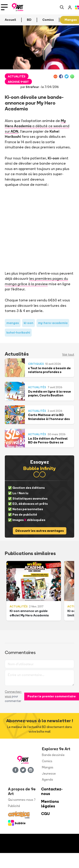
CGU (45, 814)
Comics (47, 761)
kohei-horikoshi (18, 332)
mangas (13, 323)
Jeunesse (49, 773)
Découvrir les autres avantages (40, 531)
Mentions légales (50, 804)
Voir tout (68, 354)
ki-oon (28, 323)
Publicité (14, 806)
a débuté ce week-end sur (37, 126)
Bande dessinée (53, 755)
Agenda (47, 779)
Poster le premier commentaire (52, 696)
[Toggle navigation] (4, 7)
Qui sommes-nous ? (22, 800)
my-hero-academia (53, 323)
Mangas (48, 767)
